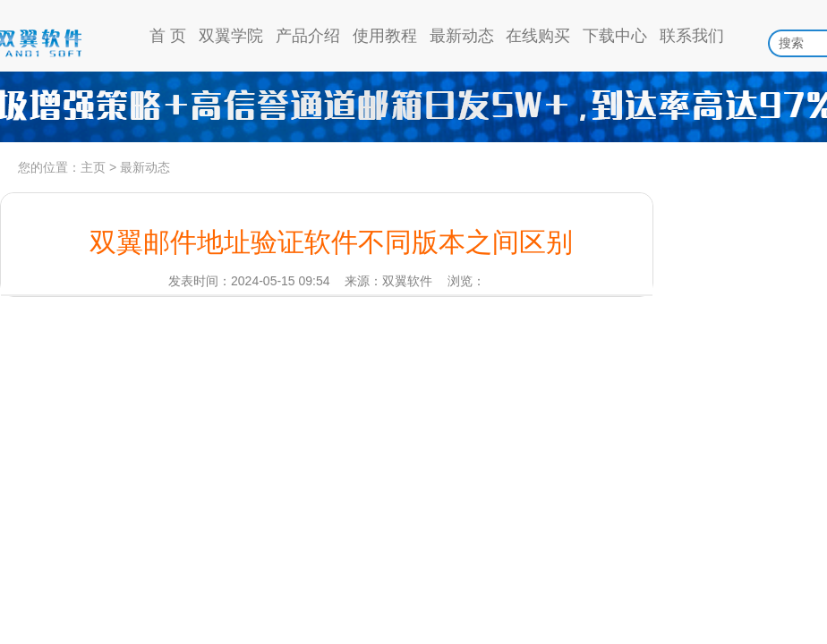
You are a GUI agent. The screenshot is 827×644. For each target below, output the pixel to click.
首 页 (168, 36)
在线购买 (538, 36)
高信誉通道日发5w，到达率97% (413, 107)
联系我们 (692, 36)
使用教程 (385, 36)
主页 (93, 167)
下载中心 (615, 36)
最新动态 (462, 36)
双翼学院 (231, 36)
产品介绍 (308, 36)
